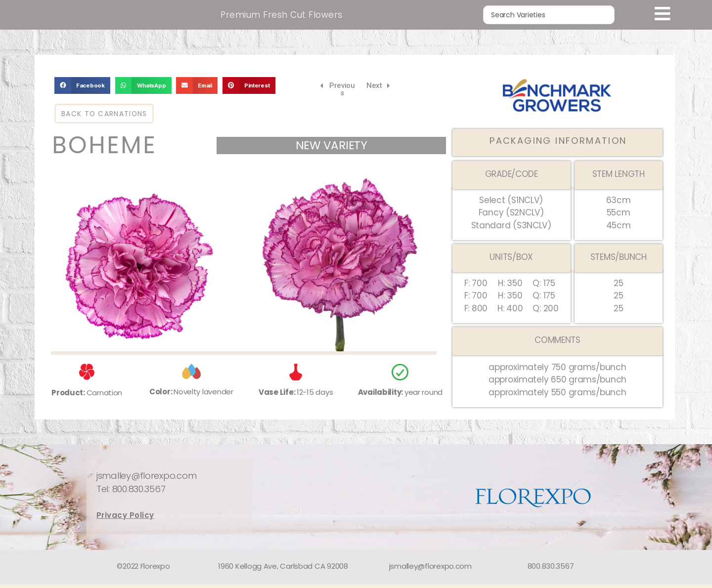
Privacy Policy (125, 519)
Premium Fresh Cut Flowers (282, 16)
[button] (82, 89)
